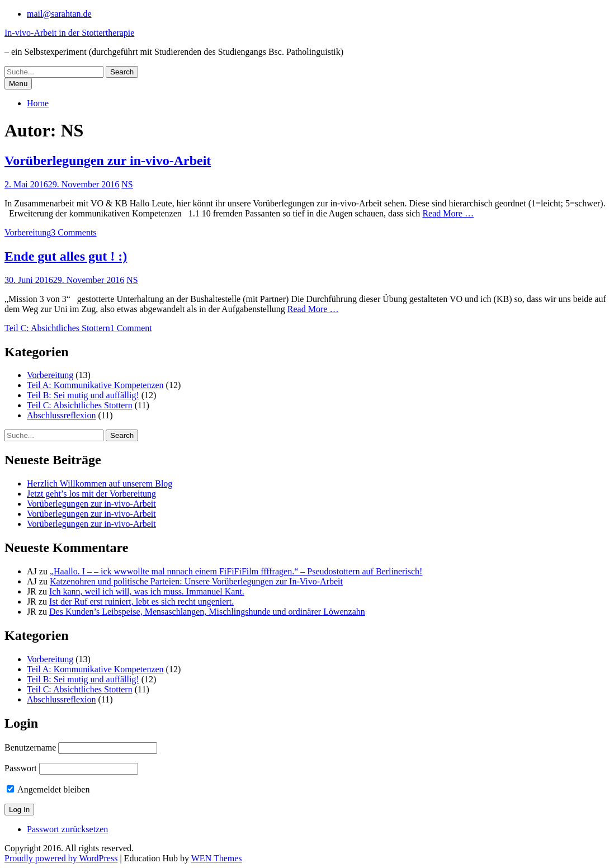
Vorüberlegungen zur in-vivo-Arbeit (108, 161)
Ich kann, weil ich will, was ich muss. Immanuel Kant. (147, 591)
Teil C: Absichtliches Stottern (57, 328)
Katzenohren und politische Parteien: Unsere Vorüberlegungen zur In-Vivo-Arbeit (196, 581)
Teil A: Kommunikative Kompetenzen (95, 385)
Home (38, 103)
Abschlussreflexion (62, 415)
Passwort (21, 768)
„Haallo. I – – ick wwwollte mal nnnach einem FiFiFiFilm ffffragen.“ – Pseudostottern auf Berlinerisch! (236, 571)
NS (127, 184)
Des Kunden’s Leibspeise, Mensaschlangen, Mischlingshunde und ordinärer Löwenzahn (207, 612)
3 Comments (74, 232)
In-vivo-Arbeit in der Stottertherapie (69, 33)
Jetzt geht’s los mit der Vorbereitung (91, 494)
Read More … (448, 213)
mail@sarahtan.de (59, 14)
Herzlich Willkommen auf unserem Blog (100, 483)
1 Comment (131, 328)
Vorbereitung (28, 232)
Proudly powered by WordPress (61, 858)
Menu (18, 84)
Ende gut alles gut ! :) (66, 256)
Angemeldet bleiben (48, 789)
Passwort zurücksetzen (67, 829)
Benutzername (30, 747)
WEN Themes (217, 858)
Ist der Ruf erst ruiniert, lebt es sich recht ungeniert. (141, 602)
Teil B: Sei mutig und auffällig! (83, 395)
